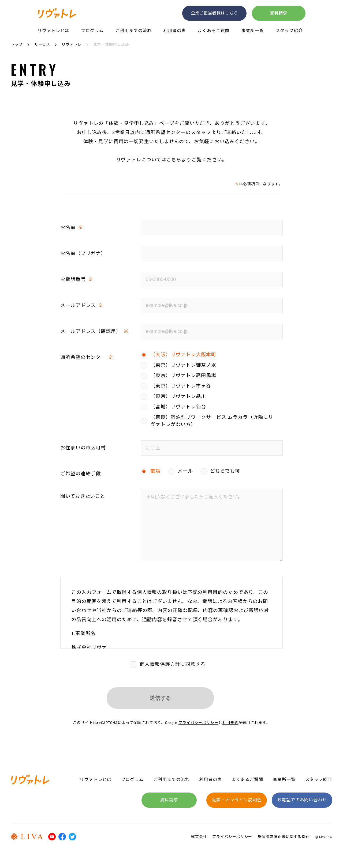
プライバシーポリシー (198, 723)
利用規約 (230, 723)
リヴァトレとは (53, 31)
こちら (174, 160)
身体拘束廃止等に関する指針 (284, 837)
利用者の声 (175, 31)
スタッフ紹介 (289, 31)
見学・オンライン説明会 (237, 800)
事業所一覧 (253, 31)
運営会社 (199, 837)
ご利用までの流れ (134, 31)
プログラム (92, 31)
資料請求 (279, 13)
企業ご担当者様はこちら (215, 13)
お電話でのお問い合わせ (302, 800)
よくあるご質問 (214, 31)
